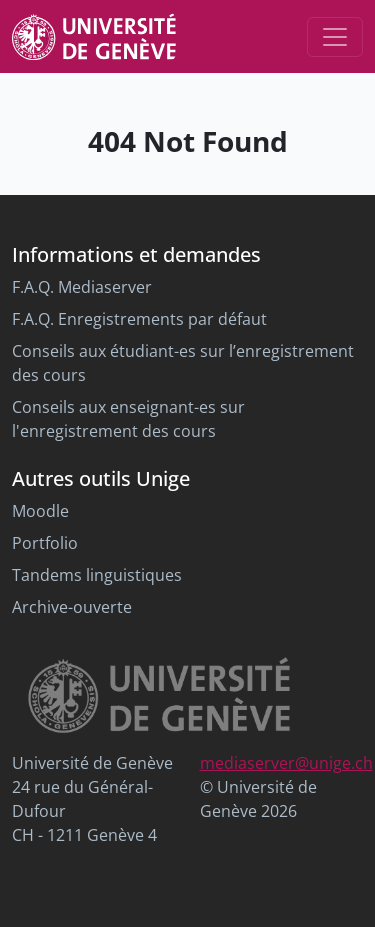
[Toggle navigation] (335, 37)
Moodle (40, 511)
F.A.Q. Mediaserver (82, 287)
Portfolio (45, 543)
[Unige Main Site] (94, 36)
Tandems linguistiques (97, 575)
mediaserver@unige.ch (286, 763)
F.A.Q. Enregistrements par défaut (139, 319)
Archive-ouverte (72, 607)
